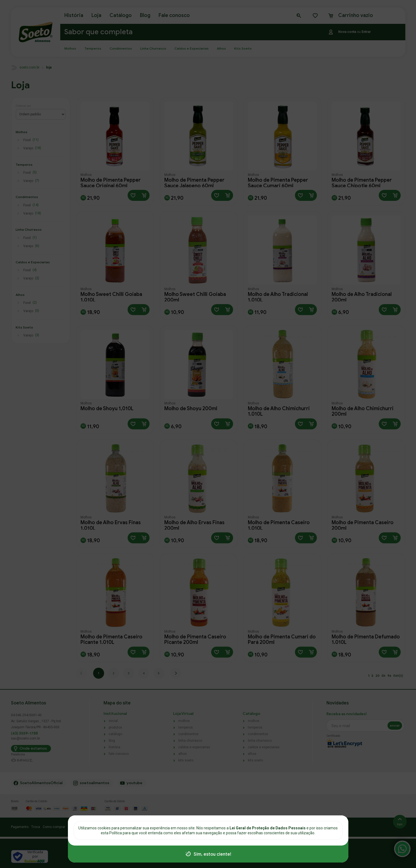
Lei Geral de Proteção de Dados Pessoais (268, 828)
